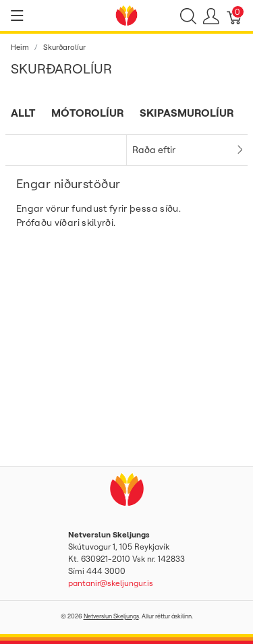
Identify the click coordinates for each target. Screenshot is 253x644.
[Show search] (188, 16)
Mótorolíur (87, 113)
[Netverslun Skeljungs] (127, 14)
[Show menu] (17, 16)
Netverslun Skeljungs (111, 616)
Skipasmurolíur (187, 113)
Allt (23, 113)
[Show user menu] (211, 16)
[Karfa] (235, 16)
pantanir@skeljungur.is (111, 583)
